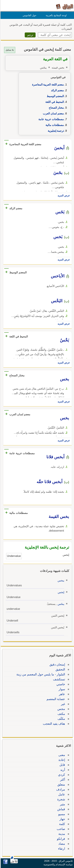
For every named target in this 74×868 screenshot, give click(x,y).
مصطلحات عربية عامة (51, 119)
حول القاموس (29, 15)
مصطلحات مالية (54, 125)
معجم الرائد (57, 90)
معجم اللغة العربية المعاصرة (47, 85)
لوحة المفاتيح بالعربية (56, 15)
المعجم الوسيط (55, 96)
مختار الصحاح (56, 108)
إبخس (60, 592)
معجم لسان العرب (53, 113)
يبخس (60, 580)
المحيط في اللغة (54, 102)
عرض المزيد (63, 195)
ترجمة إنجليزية (55, 131)
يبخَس (60, 604)
